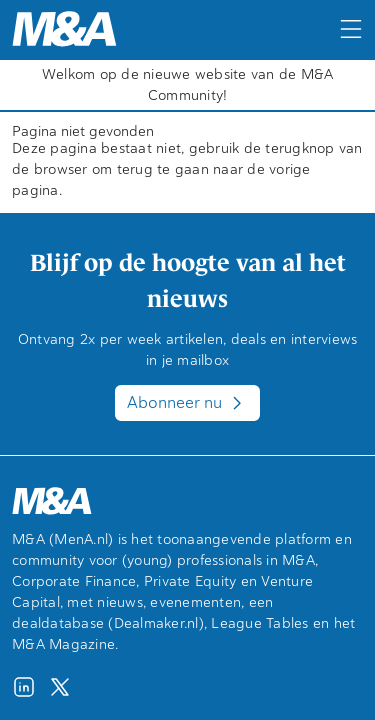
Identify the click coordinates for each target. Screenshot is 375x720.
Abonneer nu (187, 403)
